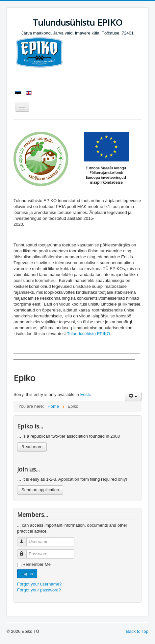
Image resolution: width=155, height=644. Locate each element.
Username (25, 539)
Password (25, 551)
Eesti (85, 394)
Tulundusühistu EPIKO (88, 334)
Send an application (40, 490)
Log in (27, 574)
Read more (32, 447)
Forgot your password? (39, 590)
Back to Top (137, 631)
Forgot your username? (39, 584)
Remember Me (37, 564)
